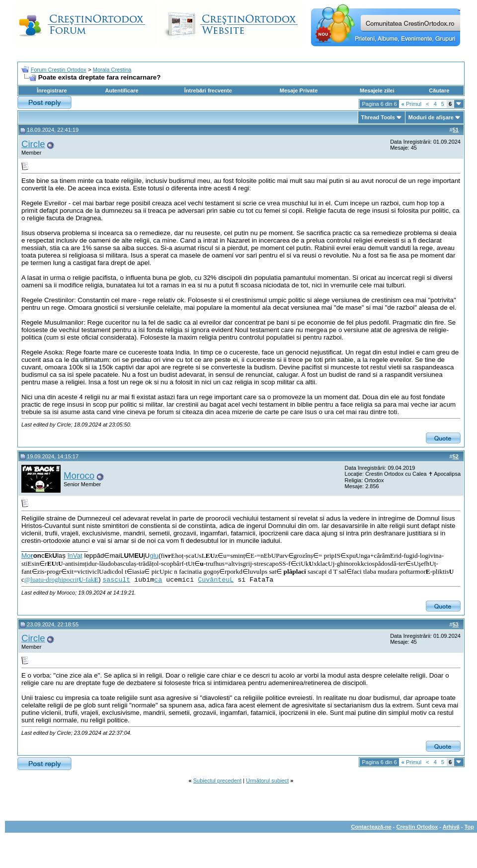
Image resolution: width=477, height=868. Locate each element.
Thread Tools (378, 117)
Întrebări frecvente (208, 90)
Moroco (79, 476)
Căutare (439, 90)
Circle (33, 144)
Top (469, 827)
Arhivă (451, 827)
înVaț (75, 556)
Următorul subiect (267, 781)
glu (154, 556)
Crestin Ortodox (417, 827)
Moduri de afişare (431, 117)
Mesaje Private (299, 90)
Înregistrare (52, 90)
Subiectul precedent (217, 781)
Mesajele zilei (377, 90)
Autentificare (121, 90)
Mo (27, 556)
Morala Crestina (112, 70)
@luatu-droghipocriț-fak (61, 579)
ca (158, 580)
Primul (411, 104)
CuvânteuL (216, 580)
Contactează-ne (371, 827)
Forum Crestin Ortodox (59, 70)
